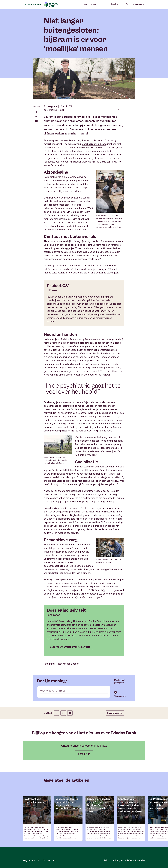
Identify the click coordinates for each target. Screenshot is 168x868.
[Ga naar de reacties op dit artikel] (123, 110)
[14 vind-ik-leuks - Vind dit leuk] (117, 110)
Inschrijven (139, 5)
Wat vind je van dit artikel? (53, 691)
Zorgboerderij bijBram (94, 144)
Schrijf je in (84, 754)
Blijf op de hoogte (112, 860)
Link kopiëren (115, 713)
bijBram (105, 297)
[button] (165, 821)
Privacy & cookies (135, 860)
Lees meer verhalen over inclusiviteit (70, 647)
